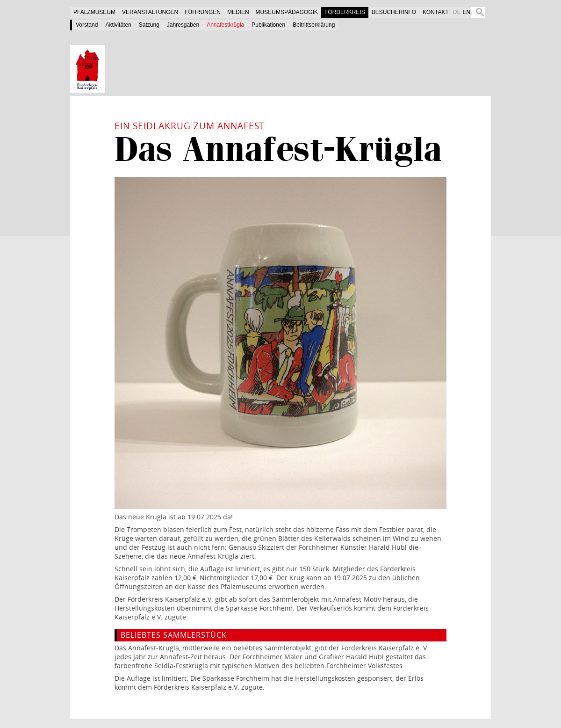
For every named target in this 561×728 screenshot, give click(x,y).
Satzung (149, 25)
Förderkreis (345, 12)
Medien (238, 12)
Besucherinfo (394, 12)
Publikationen (268, 25)
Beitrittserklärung (314, 25)
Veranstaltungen (150, 12)
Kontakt (436, 12)
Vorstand (87, 25)
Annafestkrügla (225, 25)
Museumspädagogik (287, 12)
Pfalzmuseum (94, 12)
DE (457, 12)
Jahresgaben (183, 25)
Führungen (203, 12)
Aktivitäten (118, 25)
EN (466, 12)
